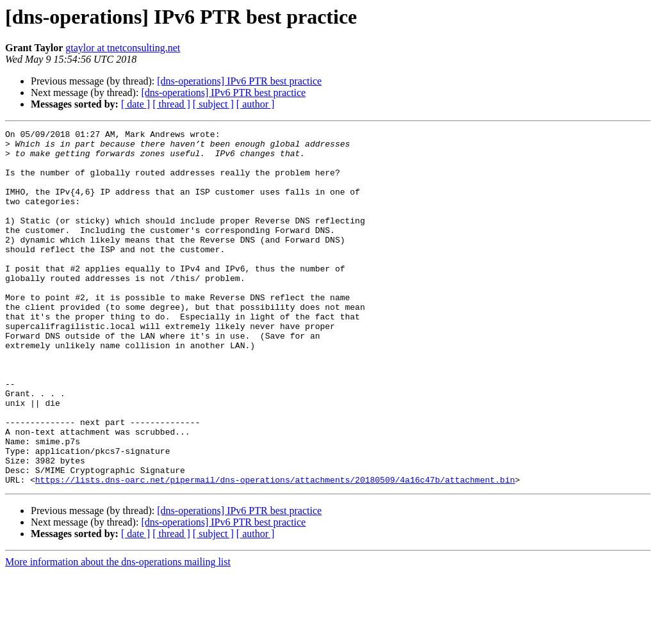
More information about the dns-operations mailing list (118, 633)
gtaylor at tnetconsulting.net (123, 48)
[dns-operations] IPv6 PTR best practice (239, 81)
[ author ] (256, 104)
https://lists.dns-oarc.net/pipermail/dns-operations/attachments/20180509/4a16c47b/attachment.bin (275, 551)
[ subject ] (213, 104)
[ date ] (135, 104)
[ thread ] (171, 104)
